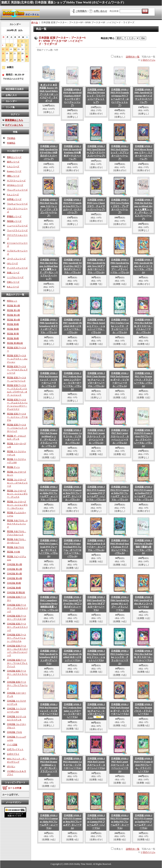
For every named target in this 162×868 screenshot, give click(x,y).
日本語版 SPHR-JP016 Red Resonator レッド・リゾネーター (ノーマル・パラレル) (49, 380)
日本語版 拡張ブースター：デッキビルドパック (17, 608)
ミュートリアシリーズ (17, 226)
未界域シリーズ (14, 199)
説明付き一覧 (133, 57)
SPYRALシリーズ (15, 185)
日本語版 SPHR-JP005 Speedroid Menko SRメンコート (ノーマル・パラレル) (143, 266)
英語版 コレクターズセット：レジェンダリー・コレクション (17, 505)
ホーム (35, 22)
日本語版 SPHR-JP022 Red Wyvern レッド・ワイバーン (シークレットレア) (96, 96)
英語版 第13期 (13, 306)
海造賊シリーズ (14, 221)
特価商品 (11, 143)
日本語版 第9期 (14, 583)
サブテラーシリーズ (16, 181)
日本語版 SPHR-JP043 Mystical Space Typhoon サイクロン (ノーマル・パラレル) (120, 547)
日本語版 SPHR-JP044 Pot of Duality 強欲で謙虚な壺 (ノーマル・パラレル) (143, 547)
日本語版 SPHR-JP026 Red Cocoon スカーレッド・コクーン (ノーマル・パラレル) (96, 436)
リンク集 (10, 107)
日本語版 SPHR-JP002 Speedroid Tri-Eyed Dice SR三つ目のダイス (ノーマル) (72, 603)
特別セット (12, 301)
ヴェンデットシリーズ (17, 190)
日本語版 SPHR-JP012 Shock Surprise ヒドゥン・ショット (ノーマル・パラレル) (96, 326)
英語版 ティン (13, 467)
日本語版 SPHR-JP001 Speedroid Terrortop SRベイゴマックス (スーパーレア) (143, 96)
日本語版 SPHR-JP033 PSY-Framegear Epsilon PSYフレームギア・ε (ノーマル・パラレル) (143, 493)
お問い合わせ (100, 11)
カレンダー (11, 101)
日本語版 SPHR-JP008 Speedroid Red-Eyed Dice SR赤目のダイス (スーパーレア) (49, 153)
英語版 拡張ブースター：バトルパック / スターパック (17, 428)
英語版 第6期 (13, 338)
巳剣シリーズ (13, 282)
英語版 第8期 (13, 329)
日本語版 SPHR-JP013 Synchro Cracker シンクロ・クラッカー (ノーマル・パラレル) (120, 326)
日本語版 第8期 (14, 588)
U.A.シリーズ (13, 166)
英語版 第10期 (13, 320)
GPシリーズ (12, 263)
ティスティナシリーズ (17, 268)
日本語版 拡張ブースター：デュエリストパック (17, 627)
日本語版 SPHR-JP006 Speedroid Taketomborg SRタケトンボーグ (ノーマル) (49, 657)
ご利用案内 (81, 11)
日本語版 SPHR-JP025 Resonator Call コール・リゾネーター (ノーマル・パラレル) (72, 436)
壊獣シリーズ (13, 176)
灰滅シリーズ (13, 273)
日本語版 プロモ (14, 732)
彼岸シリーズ (13, 162)
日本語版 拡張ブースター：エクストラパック (17, 674)
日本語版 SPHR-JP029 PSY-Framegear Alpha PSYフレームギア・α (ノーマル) (49, 822)
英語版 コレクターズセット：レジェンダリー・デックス (17, 494)
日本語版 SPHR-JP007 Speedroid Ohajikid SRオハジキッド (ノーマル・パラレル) (72, 326)
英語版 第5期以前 (15, 343)
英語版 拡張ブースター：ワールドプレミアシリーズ (17, 370)
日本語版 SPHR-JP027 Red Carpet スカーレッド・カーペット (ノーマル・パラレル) (120, 436)
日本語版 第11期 (14, 574)
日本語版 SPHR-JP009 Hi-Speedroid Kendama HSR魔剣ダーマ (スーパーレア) (72, 153)
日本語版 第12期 (14, 569)
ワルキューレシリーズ (17, 204)
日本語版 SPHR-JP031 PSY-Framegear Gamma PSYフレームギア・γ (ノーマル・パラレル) (96, 493)
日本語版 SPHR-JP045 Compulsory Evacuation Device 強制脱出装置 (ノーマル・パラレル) (49, 603)
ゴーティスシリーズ (16, 259)
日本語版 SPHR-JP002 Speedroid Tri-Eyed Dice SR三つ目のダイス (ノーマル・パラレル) (72, 266)
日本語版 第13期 (14, 564)
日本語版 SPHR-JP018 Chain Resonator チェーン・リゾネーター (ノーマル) (96, 711)
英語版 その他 (13, 552)
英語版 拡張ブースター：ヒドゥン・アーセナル (17, 417)
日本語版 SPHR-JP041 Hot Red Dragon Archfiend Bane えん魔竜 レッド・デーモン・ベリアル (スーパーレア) (49, 269)
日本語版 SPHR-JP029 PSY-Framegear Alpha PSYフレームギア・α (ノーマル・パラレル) (49, 493)
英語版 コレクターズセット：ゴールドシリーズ (17, 483)
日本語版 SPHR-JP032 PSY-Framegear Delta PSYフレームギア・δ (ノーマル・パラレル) (120, 493)
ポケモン (11, 766)
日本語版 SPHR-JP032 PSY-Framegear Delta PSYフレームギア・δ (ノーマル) (120, 822)
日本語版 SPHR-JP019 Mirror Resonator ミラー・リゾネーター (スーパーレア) (143, 153)
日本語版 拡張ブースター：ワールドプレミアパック (17, 663)
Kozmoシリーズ (14, 171)
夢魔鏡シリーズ (14, 216)
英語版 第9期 (13, 324)
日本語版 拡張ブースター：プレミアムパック (17, 685)
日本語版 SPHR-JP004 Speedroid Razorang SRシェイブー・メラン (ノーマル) (120, 603)
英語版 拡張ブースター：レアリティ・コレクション (17, 359)
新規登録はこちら (14, 120)
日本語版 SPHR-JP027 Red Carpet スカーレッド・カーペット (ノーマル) (120, 765)
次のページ (149, 60)
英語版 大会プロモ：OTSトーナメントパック (17, 524)
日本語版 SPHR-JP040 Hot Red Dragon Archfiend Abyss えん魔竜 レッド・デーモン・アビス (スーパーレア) (143, 209)
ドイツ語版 (12, 745)
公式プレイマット (15, 749)
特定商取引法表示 (15, 89)
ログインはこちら (14, 125)
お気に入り (11, 95)
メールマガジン (14, 802)
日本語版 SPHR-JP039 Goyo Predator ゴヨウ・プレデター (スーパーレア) (120, 206)
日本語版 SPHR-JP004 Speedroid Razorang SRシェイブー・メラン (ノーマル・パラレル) (120, 266)
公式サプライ (13, 754)
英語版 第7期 (13, 334)
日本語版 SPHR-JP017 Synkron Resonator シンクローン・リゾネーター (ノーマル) (72, 711)
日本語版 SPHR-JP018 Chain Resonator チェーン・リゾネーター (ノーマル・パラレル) (96, 380)
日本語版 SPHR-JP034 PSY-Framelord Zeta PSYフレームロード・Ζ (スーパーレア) (72, 206)
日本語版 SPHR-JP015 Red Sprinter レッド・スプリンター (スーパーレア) (120, 153)
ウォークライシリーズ (17, 230)
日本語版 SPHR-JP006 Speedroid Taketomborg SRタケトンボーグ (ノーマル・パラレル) (49, 326)
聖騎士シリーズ (14, 157)
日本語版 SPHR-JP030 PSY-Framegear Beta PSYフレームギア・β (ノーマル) (72, 822)
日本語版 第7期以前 (16, 592)
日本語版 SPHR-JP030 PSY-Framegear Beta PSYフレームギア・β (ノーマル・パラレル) (72, 493)
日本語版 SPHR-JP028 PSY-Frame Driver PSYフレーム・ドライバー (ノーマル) (143, 765)
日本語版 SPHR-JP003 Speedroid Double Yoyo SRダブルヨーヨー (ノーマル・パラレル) (96, 266)
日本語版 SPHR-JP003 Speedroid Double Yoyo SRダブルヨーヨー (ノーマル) (96, 603)
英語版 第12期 (13, 310)
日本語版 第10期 (14, 578)
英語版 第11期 (13, 315)
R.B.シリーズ (13, 287)
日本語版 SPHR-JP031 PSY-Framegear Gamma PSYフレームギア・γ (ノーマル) (96, 822)
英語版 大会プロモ (16, 547)
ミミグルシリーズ (15, 277)
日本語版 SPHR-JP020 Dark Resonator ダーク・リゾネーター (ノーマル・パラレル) (120, 380)
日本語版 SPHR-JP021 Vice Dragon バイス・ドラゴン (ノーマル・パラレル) (143, 380)
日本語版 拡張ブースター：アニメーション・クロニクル (17, 638)
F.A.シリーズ (13, 195)
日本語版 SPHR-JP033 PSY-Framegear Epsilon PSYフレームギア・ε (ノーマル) (143, 822)
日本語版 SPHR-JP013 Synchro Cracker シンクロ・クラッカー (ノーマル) (120, 657)
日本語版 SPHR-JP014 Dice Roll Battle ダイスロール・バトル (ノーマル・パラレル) (143, 326)
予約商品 (11, 138)
